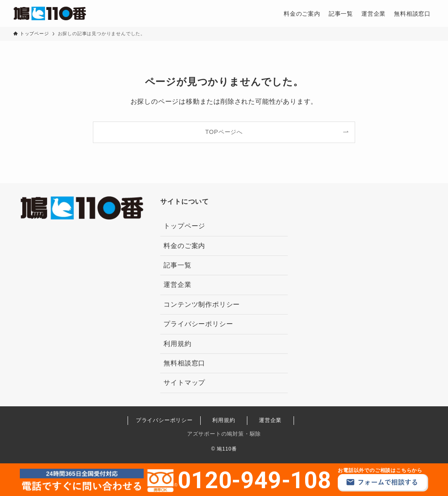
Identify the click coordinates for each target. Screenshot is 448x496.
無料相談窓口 (184, 363)
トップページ (184, 226)
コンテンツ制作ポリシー (202, 304)
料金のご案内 (184, 246)
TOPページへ (224, 132)
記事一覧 (177, 265)
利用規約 (177, 344)
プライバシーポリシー (198, 324)
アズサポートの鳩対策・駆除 (224, 434)
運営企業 (177, 285)
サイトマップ (184, 383)
